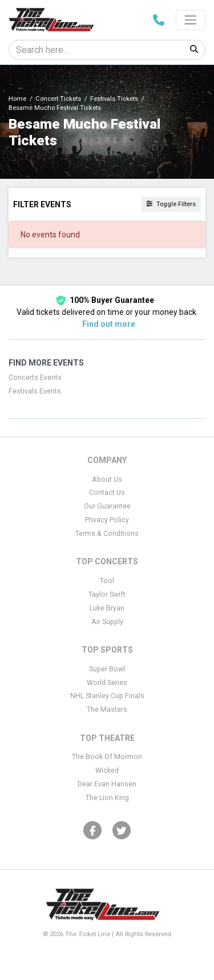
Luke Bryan (107, 608)
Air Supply (107, 622)
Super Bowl (107, 669)
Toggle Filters (171, 204)
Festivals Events (35, 391)
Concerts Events (35, 378)
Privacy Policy (107, 520)
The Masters (107, 710)
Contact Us (107, 493)
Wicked (107, 770)
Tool (107, 581)
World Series (107, 683)
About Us (107, 479)
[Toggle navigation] (191, 20)
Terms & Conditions (107, 534)
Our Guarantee (107, 506)
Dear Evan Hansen (107, 784)
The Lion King (107, 798)
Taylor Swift (107, 594)
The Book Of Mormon (107, 757)
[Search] (96, 50)
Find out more (109, 324)
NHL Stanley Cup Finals (107, 696)
